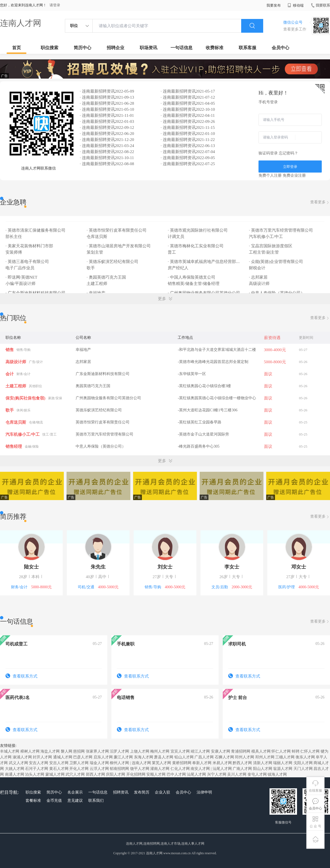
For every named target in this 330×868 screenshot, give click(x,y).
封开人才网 (42, 757)
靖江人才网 (200, 751)
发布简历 (142, 792)
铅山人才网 (184, 757)
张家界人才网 (97, 751)
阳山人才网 (263, 769)
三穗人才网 (285, 757)
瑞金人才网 (99, 763)
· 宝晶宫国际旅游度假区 (271, 246)
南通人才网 (15, 774)
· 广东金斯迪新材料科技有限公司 (35, 293)
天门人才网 (303, 769)
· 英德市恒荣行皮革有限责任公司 (117, 230)
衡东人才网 (305, 757)
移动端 (296, 5)
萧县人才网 (164, 757)
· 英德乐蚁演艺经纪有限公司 (112, 262)
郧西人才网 (95, 774)
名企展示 (75, 792)
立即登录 (290, 167)
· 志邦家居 (258, 277)
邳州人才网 (244, 757)
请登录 (55, 5)
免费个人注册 (270, 175)
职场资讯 (148, 48)
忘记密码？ (288, 153)
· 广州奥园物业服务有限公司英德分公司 (204, 293)
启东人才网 (103, 757)
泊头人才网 (35, 774)
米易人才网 (222, 763)
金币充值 (54, 801)
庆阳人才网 (116, 774)
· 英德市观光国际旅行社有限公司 (198, 230)
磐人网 (67, 751)
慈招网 (79, 751)
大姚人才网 (15, 769)
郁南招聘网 (119, 769)
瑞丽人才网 (283, 763)
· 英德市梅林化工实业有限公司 (196, 246)
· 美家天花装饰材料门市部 (29, 246)
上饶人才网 (140, 751)
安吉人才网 (38, 763)
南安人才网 (200, 769)
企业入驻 (163, 792)
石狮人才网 (224, 757)
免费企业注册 (294, 175)
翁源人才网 (283, 769)
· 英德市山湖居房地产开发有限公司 (119, 246)
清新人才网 (263, 763)
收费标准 (215, 48)
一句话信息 (182, 48)
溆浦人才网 (22, 757)
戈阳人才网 (303, 763)
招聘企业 (116, 48)
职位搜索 (50, 48)
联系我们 (96, 801)
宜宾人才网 (180, 751)
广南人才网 (242, 769)
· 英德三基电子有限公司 (27, 262)
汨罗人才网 (119, 751)
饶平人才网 (140, 769)
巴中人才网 (176, 774)
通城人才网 (63, 757)
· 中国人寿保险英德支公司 (192, 277)
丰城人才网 (10, 751)
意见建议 (75, 801)
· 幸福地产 (96, 293)
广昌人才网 (204, 757)
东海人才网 (144, 757)
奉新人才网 (202, 763)
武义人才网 (18, 763)
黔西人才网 (242, 763)
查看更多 (320, 202)
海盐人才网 (50, 751)
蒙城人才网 (55, 774)
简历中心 (82, 48)
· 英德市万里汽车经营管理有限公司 (281, 230)
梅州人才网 (160, 751)
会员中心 (280, 48)
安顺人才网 (156, 774)
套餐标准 (33, 801)
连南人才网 (21, 23)
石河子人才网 (37, 769)
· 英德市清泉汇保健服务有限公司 (35, 230)
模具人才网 (261, 751)
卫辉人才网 (79, 763)
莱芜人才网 (161, 763)
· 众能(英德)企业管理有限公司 (276, 262)
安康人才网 (221, 751)
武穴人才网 (75, 774)
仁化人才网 (180, 769)
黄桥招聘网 (182, 763)
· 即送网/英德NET (21, 277)
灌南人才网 (160, 769)
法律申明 (204, 792)
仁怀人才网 (310, 751)
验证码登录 (268, 153)
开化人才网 (79, 769)
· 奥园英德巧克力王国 (106, 277)
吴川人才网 (237, 774)
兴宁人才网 (217, 774)
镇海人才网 (277, 774)
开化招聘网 (136, 774)
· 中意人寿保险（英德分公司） (277, 293)
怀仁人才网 (281, 751)
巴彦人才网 (83, 757)
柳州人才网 (119, 763)
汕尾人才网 (222, 769)
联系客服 (248, 48)
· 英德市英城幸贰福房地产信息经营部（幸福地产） (214, 262)
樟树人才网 (30, 751)
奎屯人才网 (257, 774)
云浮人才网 (99, 769)
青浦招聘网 (241, 751)
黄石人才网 (59, 769)
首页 (16, 48)
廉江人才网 (123, 757)
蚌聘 (296, 751)
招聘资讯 (121, 792)
